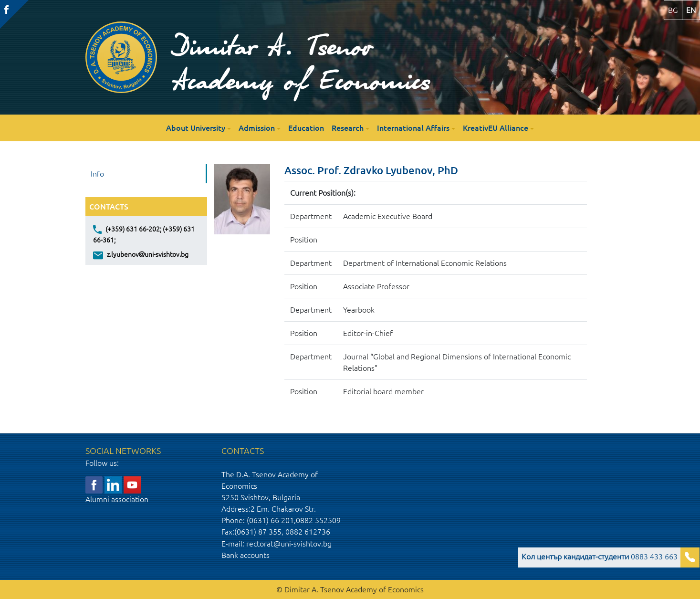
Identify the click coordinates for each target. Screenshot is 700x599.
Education (306, 128)
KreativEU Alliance (496, 128)
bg (673, 10)
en (691, 10)
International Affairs (413, 128)
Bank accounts (246, 555)
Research (348, 128)
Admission (257, 128)
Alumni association (117, 499)
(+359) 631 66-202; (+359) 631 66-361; (144, 234)
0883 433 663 (600, 557)
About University (196, 128)
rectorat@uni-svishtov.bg (289, 544)
